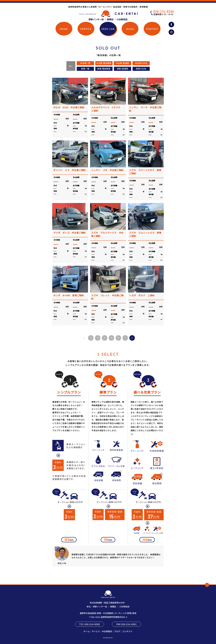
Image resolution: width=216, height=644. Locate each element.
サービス (96, 631)
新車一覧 (85, 69)
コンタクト (127, 631)
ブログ (117, 631)
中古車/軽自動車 (104, 63)
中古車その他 (141, 63)
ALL (71, 66)
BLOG (130, 29)
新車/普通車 (123, 69)
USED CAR (108, 29)
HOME (64, 29)
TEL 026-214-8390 (90, 624)
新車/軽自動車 (104, 69)
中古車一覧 (85, 63)
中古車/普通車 (122, 63)
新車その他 (141, 69)
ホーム (87, 631)
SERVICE (86, 29)
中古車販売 (107, 631)
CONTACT (152, 29)
